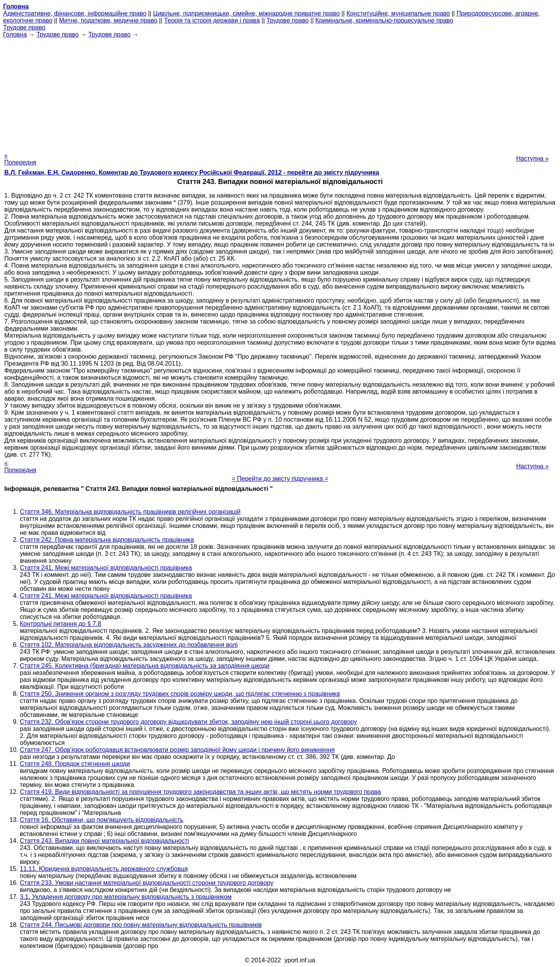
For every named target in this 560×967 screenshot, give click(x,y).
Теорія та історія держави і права (212, 20)
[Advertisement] (280, 93)
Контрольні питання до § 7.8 (60, 624)
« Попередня (20, 159)
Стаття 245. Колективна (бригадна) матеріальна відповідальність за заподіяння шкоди (145, 666)
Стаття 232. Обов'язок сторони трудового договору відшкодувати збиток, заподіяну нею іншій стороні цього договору (188, 722)
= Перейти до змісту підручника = (280, 479)
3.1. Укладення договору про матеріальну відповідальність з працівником (126, 897)
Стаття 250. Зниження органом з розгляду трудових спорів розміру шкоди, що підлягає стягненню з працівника (180, 694)
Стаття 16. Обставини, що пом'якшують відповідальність (101, 820)
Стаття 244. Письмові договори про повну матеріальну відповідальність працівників (141, 925)
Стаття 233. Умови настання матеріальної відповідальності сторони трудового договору (147, 883)
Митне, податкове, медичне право (108, 20)
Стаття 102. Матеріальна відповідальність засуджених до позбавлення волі (129, 645)
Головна (15, 34)
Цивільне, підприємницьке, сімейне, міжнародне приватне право (247, 13)
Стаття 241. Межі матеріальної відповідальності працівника (106, 568)
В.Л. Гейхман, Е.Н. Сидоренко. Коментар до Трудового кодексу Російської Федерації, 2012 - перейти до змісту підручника (192, 173)
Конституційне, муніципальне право (398, 13)
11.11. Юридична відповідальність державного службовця (104, 869)
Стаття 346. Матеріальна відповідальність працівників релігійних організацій (130, 512)
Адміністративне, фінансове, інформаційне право (75, 13)
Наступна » (532, 159)
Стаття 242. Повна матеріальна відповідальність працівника (107, 540)
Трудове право (288, 20)
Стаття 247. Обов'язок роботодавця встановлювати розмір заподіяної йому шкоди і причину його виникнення (177, 750)
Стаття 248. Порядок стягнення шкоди (75, 764)
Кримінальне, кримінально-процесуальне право (384, 20)
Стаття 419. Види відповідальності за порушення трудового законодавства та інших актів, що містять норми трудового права (200, 792)
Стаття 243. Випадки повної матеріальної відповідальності (104, 841)
